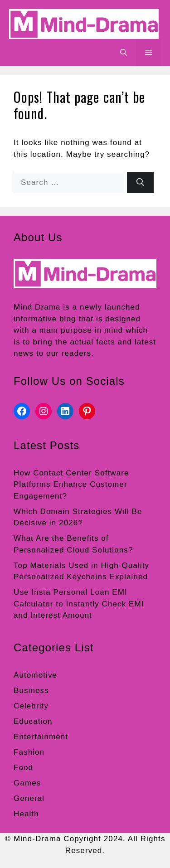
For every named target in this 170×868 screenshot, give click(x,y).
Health (26, 814)
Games (27, 783)
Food (23, 768)
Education (33, 721)
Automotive (35, 675)
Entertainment (41, 737)
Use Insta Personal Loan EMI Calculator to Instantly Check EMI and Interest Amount (79, 604)
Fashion (29, 752)
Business (31, 691)
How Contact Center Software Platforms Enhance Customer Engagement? (71, 485)
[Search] (140, 183)
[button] (124, 53)
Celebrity (31, 706)
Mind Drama (37, 307)
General (29, 798)
